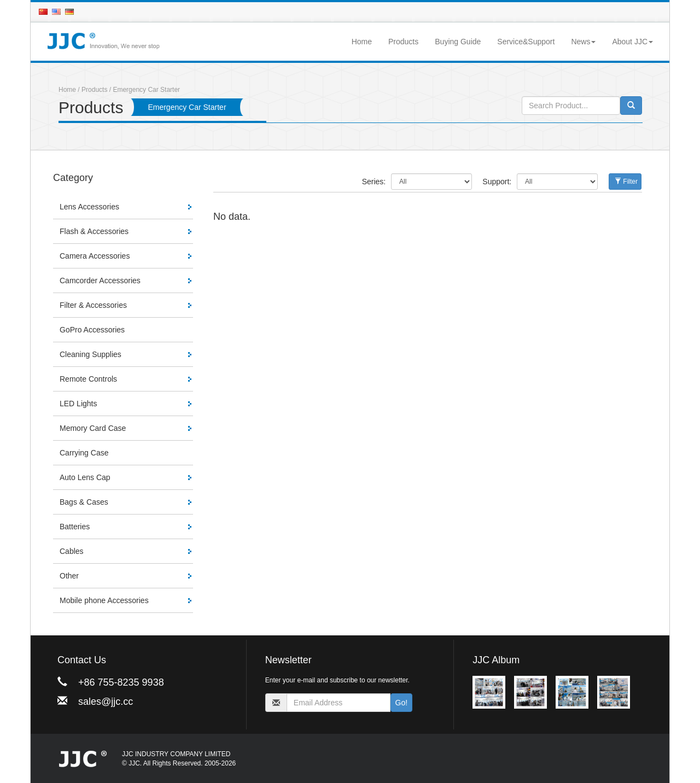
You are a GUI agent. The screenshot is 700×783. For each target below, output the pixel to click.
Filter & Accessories (93, 305)
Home (362, 42)
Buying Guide (458, 42)
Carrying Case (84, 453)
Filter (626, 182)
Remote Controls (88, 379)
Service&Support (526, 42)
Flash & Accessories (94, 231)
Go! (402, 703)
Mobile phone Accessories (104, 600)
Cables (72, 551)
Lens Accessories (89, 207)
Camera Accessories (95, 256)
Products (403, 42)
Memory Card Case (93, 428)
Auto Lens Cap (85, 477)
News (583, 42)
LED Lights (78, 404)
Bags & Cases (84, 502)
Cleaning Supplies (91, 354)
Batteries (75, 527)
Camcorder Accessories (100, 281)
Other (69, 576)
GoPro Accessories (92, 330)
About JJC (632, 42)
